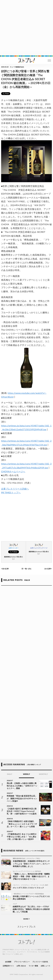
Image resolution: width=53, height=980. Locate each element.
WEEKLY (26, 774)
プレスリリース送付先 (40, 962)
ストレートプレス (26, 927)
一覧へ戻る (26, 569)
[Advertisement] (26, 28)
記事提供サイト (8, 966)
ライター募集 (33, 966)
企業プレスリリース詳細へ (15, 489)
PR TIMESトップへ (11, 492)
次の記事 (48, 569)
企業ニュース (45, 966)
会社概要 (8, 962)
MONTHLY (43, 774)
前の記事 (5, 569)
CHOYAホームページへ (13, 471)
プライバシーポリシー (22, 962)
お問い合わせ (21, 966)
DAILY (10, 774)
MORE (26, 919)
